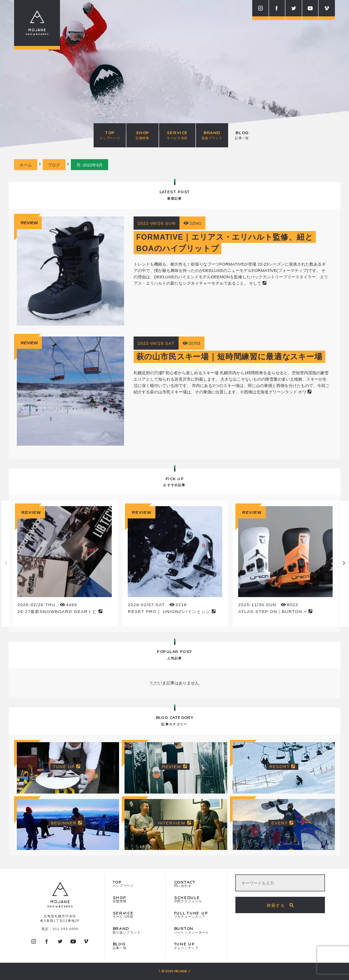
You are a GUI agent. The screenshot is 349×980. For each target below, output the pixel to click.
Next (344, 564)
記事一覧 (135, 946)
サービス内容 (135, 915)
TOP (110, 135)
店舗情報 (135, 899)
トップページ (135, 884)
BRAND (212, 135)
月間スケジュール (197, 899)
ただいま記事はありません (174, 683)
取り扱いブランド (135, 930)
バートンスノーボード (197, 930)
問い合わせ (197, 884)
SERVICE (177, 135)
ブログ (54, 165)
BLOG (242, 135)
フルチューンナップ (197, 915)
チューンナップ (197, 946)
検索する (280, 905)
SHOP (142, 135)
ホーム (26, 165)
